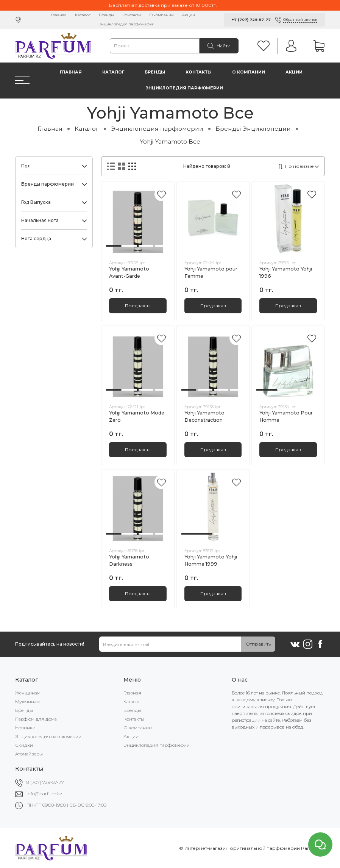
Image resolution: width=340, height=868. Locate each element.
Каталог (83, 15)
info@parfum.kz (44, 794)
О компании (162, 15)
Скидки (24, 745)
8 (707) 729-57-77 (45, 782)
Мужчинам (27, 701)
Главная (59, 15)
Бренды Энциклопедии (253, 129)
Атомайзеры (29, 754)
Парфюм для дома (36, 719)
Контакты (132, 15)
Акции (189, 15)
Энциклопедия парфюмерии (127, 24)
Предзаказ (138, 306)
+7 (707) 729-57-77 (251, 20)
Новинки (25, 728)
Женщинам (28, 693)
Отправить (258, 644)
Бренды (106, 15)
